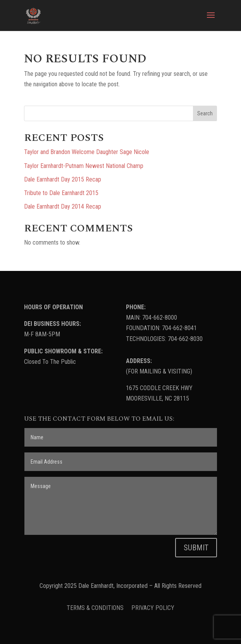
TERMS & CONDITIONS (96, 608)
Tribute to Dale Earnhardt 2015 (61, 193)
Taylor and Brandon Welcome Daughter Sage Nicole (87, 152)
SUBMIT (196, 548)
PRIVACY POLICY (153, 608)
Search (205, 113)
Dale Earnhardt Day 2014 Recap (63, 206)
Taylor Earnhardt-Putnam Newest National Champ (84, 166)
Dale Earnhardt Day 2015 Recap (63, 179)
